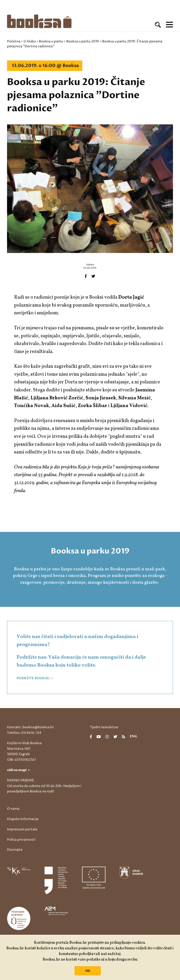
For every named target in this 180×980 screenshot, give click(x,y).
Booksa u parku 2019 (83, 41)
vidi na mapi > (18, 770)
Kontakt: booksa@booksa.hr (30, 727)
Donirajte (15, 850)
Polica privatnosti (21, 840)
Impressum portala (22, 829)
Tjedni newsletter (104, 727)
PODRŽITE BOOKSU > (35, 678)
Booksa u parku (51, 41)
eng (134, 737)
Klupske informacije (23, 819)
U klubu (30, 41)
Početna (14, 41)
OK (88, 971)
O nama (13, 809)
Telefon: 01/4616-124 (24, 733)
